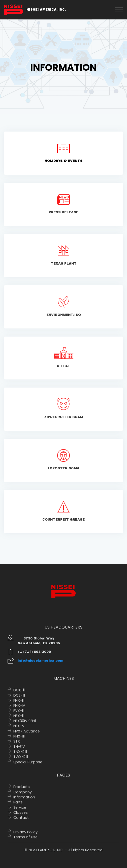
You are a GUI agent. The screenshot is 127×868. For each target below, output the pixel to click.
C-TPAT (63, 368)
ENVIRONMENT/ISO (64, 317)
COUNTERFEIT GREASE (63, 521)
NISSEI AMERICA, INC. (46, 10)
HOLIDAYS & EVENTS (64, 161)
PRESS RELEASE (63, 214)
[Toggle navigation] (119, 10)
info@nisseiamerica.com (40, 663)
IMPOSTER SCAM (64, 470)
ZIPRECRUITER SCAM (63, 419)
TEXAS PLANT (64, 265)
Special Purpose (28, 767)
